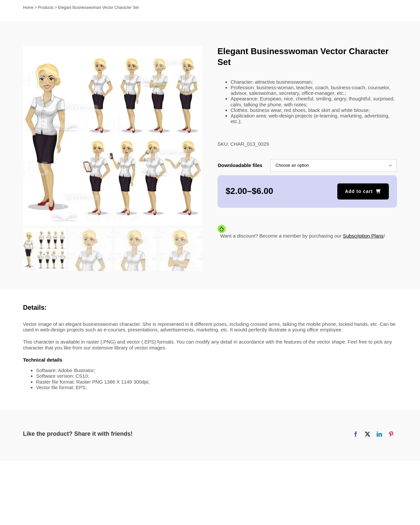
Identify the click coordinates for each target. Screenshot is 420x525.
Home (28, 8)
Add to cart (359, 191)
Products (46, 8)
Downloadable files (240, 165)
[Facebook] (356, 435)
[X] (367, 435)
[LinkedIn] (379, 435)
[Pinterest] (391, 435)
